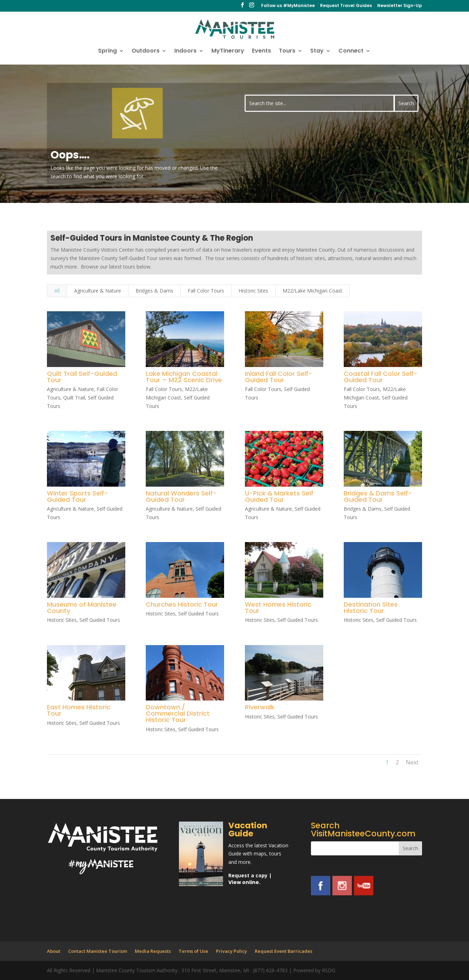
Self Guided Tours (99, 620)
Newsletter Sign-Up (400, 6)
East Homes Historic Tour (78, 710)
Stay (317, 52)
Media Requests (153, 951)
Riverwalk (259, 707)
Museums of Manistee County (81, 608)
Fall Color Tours (206, 291)
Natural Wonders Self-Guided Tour (181, 496)
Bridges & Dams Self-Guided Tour (377, 496)
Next (412, 762)
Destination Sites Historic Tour (370, 608)
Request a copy (248, 875)
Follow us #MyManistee (288, 6)
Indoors (185, 52)
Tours (287, 52)
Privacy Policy (232, 951)
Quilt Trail (74, 398)
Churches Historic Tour (182, 604)
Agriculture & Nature (98, 291)
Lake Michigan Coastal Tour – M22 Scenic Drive (184, 377)
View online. (244, 882)
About (54, 951)
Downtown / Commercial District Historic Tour (177, 713)
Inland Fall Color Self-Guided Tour (278, 377)
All (57, 291)
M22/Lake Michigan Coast (312, 291)
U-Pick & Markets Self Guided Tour (279, 496)
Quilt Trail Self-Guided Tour (82, 377)
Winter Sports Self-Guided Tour (77, 496)
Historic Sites (253, 291)
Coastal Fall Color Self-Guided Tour (380, 377)
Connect (351, 52)
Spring (107, 52)
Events (261, 52)
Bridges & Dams (154, 291)
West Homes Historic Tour (278, 608)
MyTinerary (228, 52)
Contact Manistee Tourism (98, 951)
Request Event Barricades (284, 951)
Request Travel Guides (346, 6)
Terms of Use (193, 951)
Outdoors (146, 52)
